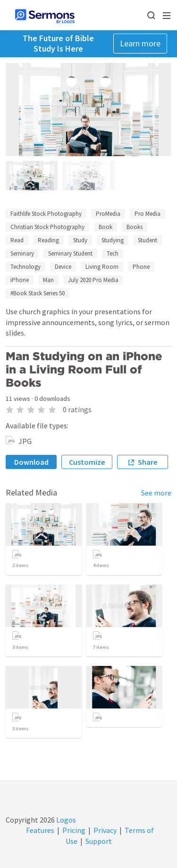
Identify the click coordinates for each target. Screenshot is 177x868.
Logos (65, 820)
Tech (113, 253)
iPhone (20, 280)
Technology (25, 267)
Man (48, 280)
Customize (87, 462)
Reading (48, 240)
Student (147, 240)
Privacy (105, 830)
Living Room (102, 267)
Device (63, 267)
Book (105, 227)
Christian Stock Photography (47, 227)
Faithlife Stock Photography (46, 214)
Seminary (22, 253)
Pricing (74, 830)
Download (31, 462)
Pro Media (147, 214)
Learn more (140, 43)
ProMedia (108, 214)
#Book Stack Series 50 (38, 293)
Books (135, 227)
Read (17, 240)
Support (99, 841)
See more (156, 493)
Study (80, 240)
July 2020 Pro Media (93, 280)
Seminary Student (70, 253)
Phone (141, 267)
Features (40, 830)
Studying (113, 240)
